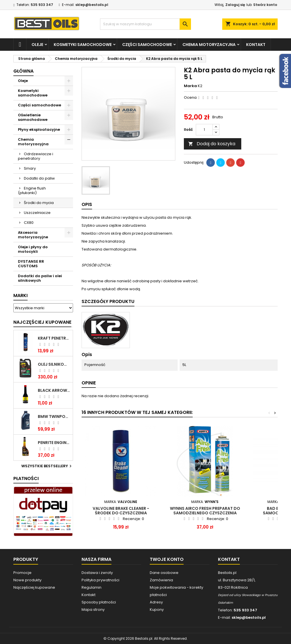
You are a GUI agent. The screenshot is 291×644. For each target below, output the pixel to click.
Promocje (22, 573)
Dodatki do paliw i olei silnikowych (40, 278)
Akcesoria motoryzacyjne (33, 235)
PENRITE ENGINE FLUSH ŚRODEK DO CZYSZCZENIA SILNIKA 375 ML (54, 443)
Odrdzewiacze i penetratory (36, 156)
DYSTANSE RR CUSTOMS (31, 264)
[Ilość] (204, 130)
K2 (200, 86)
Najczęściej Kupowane (42, 322)
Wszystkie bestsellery (47, 466)
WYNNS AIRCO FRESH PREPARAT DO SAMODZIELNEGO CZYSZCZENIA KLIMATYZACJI (205, 513)
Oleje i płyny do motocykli (33, 249)
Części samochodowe (147, 45)
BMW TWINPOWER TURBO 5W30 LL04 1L (54, 416)
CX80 (29, 223)
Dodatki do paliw (39, 178)
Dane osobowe (164, 573)
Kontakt (256, 45)
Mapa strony (93, 610)
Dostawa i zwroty (97, 573)
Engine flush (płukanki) (32, 191)
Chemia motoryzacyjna (209, 45)
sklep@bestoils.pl (92, 5)
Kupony (157, 610)
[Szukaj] (145, 24)
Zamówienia (161, 580)
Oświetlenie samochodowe (33, 117)
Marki (20, 295)
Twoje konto (167, 559)
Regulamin (92, 587)
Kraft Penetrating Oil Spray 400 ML (54, 338)
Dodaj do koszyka (212, 144)
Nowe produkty (27, 580)
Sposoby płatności (99, 602)
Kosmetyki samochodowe (83, 45)
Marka (190, 86)
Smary (30, 168)
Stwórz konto (265, 5)
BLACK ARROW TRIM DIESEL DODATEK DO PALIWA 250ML (54, 390)
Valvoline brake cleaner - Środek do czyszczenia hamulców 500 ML (121, 513)
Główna (23, 71)
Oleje (37, 45)
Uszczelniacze (37, 213)
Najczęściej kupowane (34, 587)
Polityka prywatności (100, 580)
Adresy (156, 602)
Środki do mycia (39, 203)
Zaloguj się (235, 5)
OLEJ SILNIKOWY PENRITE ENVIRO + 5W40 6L (54, 364)
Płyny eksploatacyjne (39, 130)
